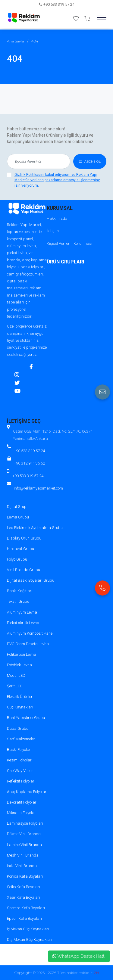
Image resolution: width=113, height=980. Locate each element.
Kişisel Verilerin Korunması (69, 243)
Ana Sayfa (16, 41)
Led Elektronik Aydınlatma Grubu (35, 528)
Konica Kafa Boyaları (25, 876)
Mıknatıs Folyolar (21, 813)
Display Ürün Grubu (24, 538)
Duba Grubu (18, 728)
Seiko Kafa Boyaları (24, 887)
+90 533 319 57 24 (59, 4)
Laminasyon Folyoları (25, 823)
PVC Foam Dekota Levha (28, 644)
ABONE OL (90, 162)
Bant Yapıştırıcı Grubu (26, 718)
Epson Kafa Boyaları (24, 918)
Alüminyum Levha (22, 612)
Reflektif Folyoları (21, 781)
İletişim (53, 231)
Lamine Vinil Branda (24, 845)
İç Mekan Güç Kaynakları (28, 929)
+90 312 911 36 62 (29, 463)
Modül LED (16, 675)
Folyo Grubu (17, 559)
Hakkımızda (57, 218)
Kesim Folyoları (20, 760)
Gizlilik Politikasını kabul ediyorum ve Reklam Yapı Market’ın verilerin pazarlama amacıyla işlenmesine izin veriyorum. (57, 180)
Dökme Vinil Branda (24, 834)
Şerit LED (15, 686)
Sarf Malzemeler (21, 739)
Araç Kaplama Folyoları (27, 792)
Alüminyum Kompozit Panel (30, 633)
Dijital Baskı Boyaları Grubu (31, 580)
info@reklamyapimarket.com (38, 488)
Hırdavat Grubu (20, 549)
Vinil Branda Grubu (24, 570)
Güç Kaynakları (20, 707)
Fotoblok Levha (19, 665)
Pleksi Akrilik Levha (23, 623)
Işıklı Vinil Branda (22, 866)
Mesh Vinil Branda (23, 855)
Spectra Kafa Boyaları (26, 908)
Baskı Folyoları (19, 750)
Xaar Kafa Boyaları (24, 897)
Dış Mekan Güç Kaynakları (30, 940)
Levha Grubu (18, 517)
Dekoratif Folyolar (22, 802)
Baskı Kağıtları (20, 591)
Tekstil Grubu (18, 601)
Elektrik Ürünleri (20, 697)
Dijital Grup (17, 507)
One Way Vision (20, 771)
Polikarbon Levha (22, 654)
